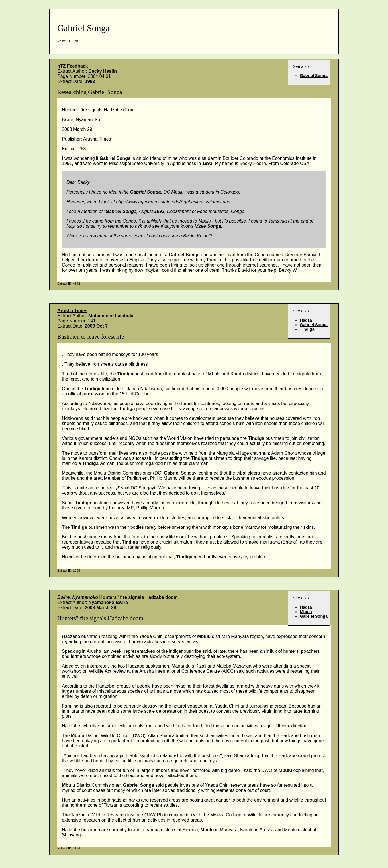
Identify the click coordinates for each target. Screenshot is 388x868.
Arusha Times (72, 311)
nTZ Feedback (73, 66)
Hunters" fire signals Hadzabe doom (118, 597)
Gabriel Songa (314, 76)
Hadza (306, 320)
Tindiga (307, 329)
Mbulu (306, 612)
